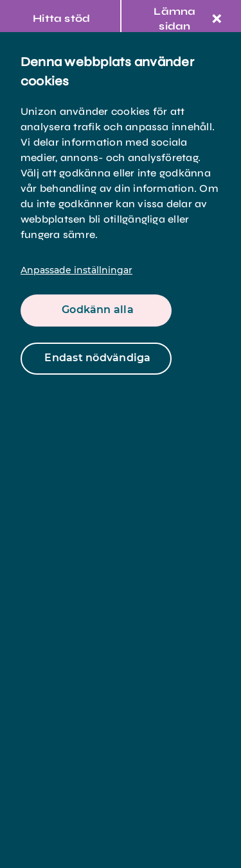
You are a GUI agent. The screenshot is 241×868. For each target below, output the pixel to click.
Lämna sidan (188, 19)
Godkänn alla (98, 310)
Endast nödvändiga (97, 358)
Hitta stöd (61, 18)
